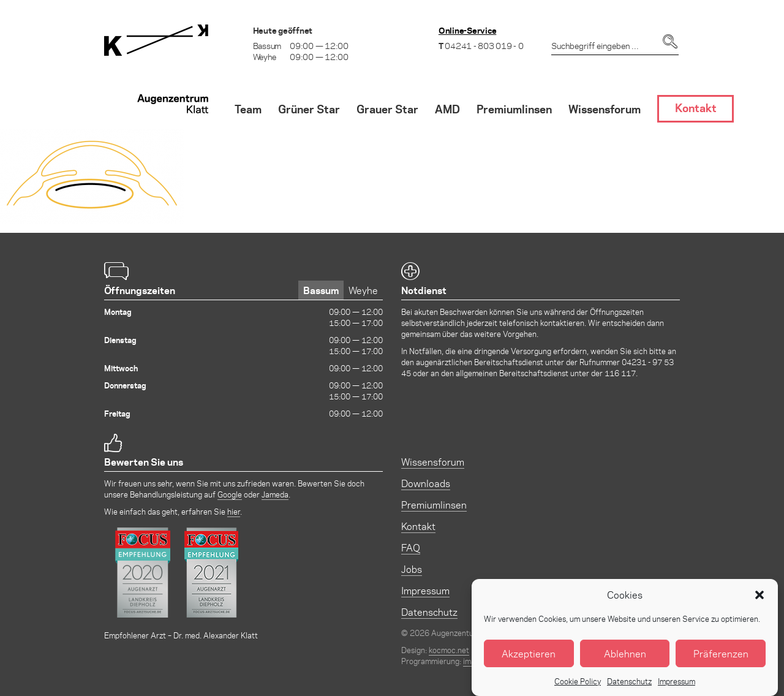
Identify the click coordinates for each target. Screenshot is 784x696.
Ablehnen (625, 660)
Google (230, 494)
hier (234, 511)
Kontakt (418, 526)
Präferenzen (721, 660)
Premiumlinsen (434, 505)
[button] (759, 602)
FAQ (411, 547)
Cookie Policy (578, 688)
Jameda (275, 494)
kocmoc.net (449, 650)
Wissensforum (433, 462)
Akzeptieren (529, 660)
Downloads (426, 483)
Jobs (412, 569)
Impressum (677, 688)
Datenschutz (629, 688)
